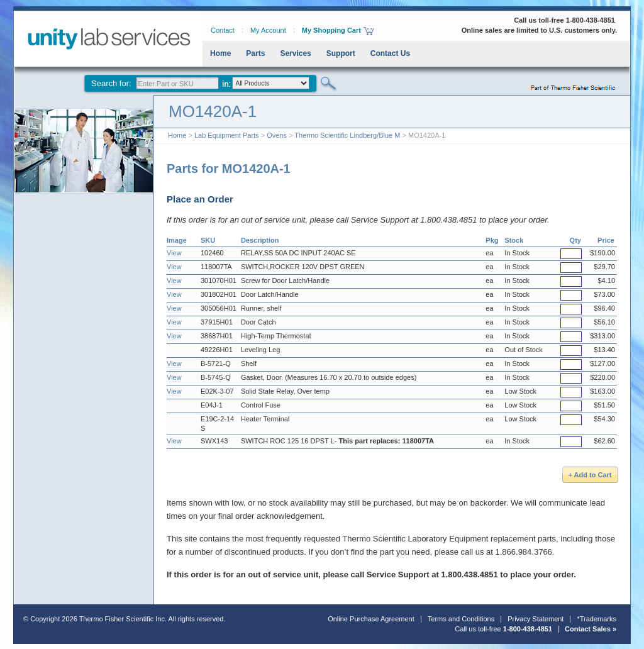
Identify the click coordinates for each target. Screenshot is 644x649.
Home (220, 53)
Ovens (277, 135)
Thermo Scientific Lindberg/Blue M (347, 135)
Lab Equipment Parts (227, 135)
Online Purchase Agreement (371, 619)
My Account (268, 30)
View (174, 253)
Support (341, 53)
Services (295, 53)
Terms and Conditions (461, 619)
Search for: (111, 83)
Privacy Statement (536, 619)
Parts (255, 53)
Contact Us (390, 53)
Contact (223, 30)
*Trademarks (597, 619)
